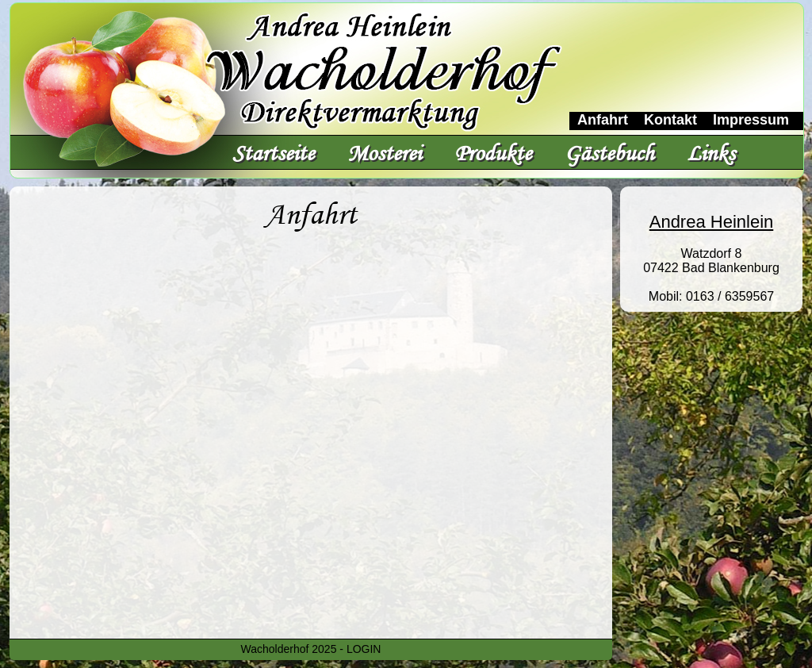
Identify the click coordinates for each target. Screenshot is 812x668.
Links (711, 153)
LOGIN (364, 649)
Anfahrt (603, 120)
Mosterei (384, 153)
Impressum (751, 120)
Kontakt (670, 120)
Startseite (273, 153)
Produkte (493, 153)
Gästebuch (609, 153)
